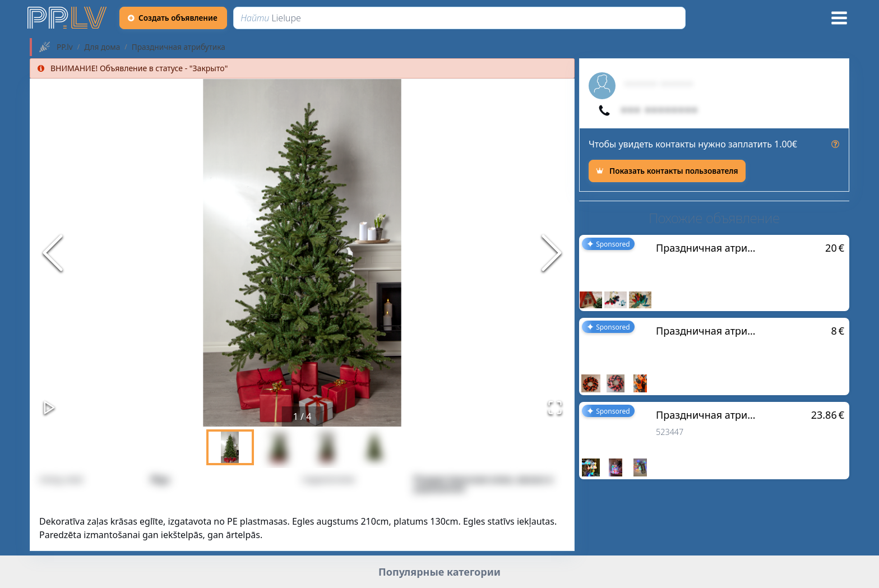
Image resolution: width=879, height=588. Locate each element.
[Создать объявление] (173, 18)
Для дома (102, 47)
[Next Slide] (552, 253)
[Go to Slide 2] (278, 447)
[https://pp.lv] (68, 18)
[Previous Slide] (53, 253)
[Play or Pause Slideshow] (49, 408)
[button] (302, 253)
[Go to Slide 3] (327, 447)
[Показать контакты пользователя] (667, 171)
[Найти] (459, 18)
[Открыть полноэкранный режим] (555, 408)
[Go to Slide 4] (374, 447)
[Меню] (839, 18)
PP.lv (65, 47)
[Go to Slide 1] (230, 447)
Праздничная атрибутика (179, 47)
